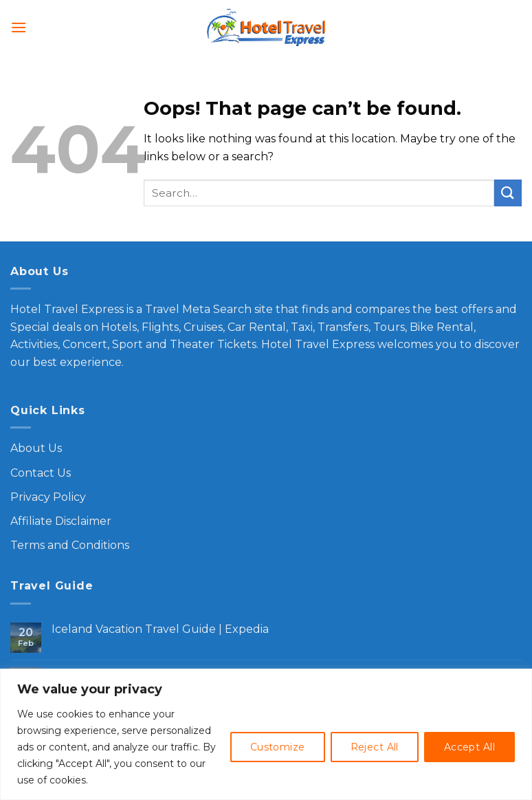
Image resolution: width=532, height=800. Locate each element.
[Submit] (508, 193)
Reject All (375, 747)
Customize (278, 747)
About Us (36, 448)
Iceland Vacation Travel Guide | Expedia (160, 629)
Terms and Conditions (70, 545)
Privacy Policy (48, 497)
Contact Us (41, 473)
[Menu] (19, 27)
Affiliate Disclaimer (61, 521)
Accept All (469, 747)
